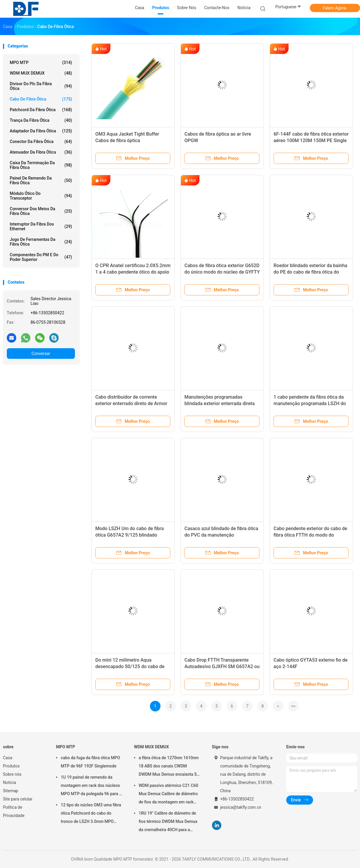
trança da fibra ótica (41, 120)
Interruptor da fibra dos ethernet (41, 226)
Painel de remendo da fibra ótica (41, 180)
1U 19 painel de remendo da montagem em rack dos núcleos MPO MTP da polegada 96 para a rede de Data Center (91, 786)
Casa (8, 758)
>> (293, 706)
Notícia (9, 782)
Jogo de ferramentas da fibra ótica (41, 242)
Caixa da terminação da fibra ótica (41, 165)
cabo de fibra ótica (41, 99)
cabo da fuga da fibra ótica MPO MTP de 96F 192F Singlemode (90, 762)
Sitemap (10, 791)
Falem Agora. (335, 8)
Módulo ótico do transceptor (41, 196)
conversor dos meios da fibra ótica (41, 211)
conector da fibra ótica (41, 142)
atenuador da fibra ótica (41, 152)
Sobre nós (12, 774)
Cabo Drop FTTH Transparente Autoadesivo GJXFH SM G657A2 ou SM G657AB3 (222, 666)
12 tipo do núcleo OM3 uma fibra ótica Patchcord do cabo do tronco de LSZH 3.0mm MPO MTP (91, 814)
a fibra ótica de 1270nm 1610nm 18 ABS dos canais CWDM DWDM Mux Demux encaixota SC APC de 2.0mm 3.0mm (169, 767)
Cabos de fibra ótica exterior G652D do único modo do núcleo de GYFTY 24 (222, 272)
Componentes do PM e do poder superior (41, 257)
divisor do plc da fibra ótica (41, 86)
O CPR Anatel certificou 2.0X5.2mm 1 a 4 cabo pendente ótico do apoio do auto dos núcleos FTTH (133, 272)
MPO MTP (41, 63)
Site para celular (18, 799)
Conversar (41, 354)
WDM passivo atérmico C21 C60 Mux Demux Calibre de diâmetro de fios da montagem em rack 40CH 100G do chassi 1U (168, 795)
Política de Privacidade (14, 811)
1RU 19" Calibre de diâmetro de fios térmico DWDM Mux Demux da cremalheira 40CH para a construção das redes (168, 822)
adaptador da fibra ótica (41, 131)
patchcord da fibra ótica (41, 110)
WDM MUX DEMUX (41, 73)
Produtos (11, 766)
